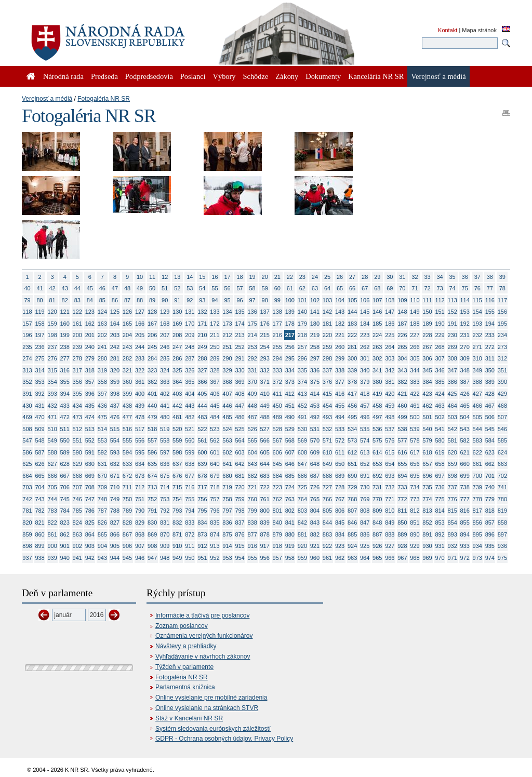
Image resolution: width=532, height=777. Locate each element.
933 (465, 546)
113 (452, 300)
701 (490, 476)
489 (277, 417)
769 (365, 499)
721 (252, 487)
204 (127, 335)
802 (290, 511)
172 (215, 324)
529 (290, 429)
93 (202, 300)
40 (27, 288)
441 (165, 406)
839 (265, 523)
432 (52, 406)
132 (202, 312)
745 (65, 499)
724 (290, 487)
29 (377, 277)
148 (402, 312)
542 (452, 429)
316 (65, 370)
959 (302, 558)
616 (402, 452)
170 (190, 324)
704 (39, 487)
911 (190, 546)
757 (215, 499)
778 (477, 499)
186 (390, 324)
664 (27, 476)
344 (415, 370)
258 (315, 347)
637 (177, 464)
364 (177, 382)
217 (290, 335)
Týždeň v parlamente (184, 667)
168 (165, 324)
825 (90, 523)
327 (202, 370)
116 (490, 300)
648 (315, 464)
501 (427, 417)
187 (402, 324)
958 (290, 558)
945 (127, 558)
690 (352, 476)
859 (27, 534)
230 (452, 335)
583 (477, 440)
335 (302, 370)
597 (165, 452)
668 (77, 476)
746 (77, 499)
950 (190, 558)
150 (427, 312)
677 (190, 476)
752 (152, 499)
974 (490, 558)
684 (277, 476)
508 (27, 429)
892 (440, 534)
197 (39, 335)
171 (202, 324)
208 (177, 335)
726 (315, 487)
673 (140, 476)
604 (252, 452)
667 (65, 476)
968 (415, 558)
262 (365, 347)
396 (90, 394)
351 (502, 370)
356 (77, 382)
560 (190, 440)
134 (227, 312)
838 (252, 523)
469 (27, 417)
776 (452, 499)
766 (327, 499)
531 (315, 429)
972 (465, 558)
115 (477, 300)
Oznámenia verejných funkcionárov (204, 636)
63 (315, 288)
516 (127, 429)
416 (340, 394)
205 (140, 335)
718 (215, 487)
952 (215, 558)
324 (165, 370)
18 (240, 277)
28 (365, 277)
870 (165, 534)
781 (27, 511)
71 (415, 288)
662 (490, 464)
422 (415, 394)
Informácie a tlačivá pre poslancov (202, 615)
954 (240, 558)
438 (127, 406)
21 (277, 277)
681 (240, 476)
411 (277, 394)
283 (140, 358)
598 (177, 452)
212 (227, 335)
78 (502, 288)
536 (377, 429)
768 (352, 499)
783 (52, 511)
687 (315, 476)
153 (465, 312)
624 (502, 452)
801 (277, 511)
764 (302, 499)
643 (252, 464)
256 (290, 347)
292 (252, 358)
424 (440, 394)
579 (427, 440)
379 (365, 382)
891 (427, 534)
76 (477, 288)
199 (65, 335)
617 (415, 452)
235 (27, 347)
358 (102, 382)
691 (365, 476)
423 (427, 394)
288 (202, 358)
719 (227, 487)
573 (352, 440)
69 (390, 288)
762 (277, 499)
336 (315, 370)
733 (402, 487)
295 (290, 358)
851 (415, 523)
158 (39, 324)
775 (440, 499)
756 (202, 499)
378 (352, 382)
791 (152, 511)
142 (327, 312)
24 (315, 277)
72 (427, 288)
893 (452, 534)
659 (452, 464)
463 (440, 406)
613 (365, 452)
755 (190, 499)
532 (327, 429)
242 (115, 347)
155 (490, 312)
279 (90, 358)
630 (90, 464)
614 (377, 452)
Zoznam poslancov (182, 626)
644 (265, 464)
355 (65, 382)
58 (252, 288)
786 (90, 511)
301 (365, 358)
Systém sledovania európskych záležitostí (213, 729)
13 (177, 277)
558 (165, 440)
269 (452, 347)
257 (302, 347)
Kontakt (448, 30)
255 (277, 347)
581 (452, 440)
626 (39, 464)
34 (440, 277)
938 (39, 558)
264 (390, 347)
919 (290, 546)
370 (252, 382)
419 (377, 394)
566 (265, 440)
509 (39, 429)
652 (365, 464)
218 (302, 335)
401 (152, 394)
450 (277, 406)
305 (415, 358)
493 (327, 417)
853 (440, 523)
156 (502, 312)
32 (415, 277)
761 (265, 499)
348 (465, 370)
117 (502, 300)
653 (377, 464)
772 (402, 499)
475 (102, 417)
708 (90, 487)
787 (102, 511)
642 (240, 464)
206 (152, 335)
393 (52, 394)
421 (402, 394)
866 (115, 534)
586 (27, 452)
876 (240, 534)
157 (27, 324)
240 (90, 347)
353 (39, 382)
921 (315, 546)
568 (290, 440)
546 (502, 429)
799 (252, 511)
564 (240, 440)
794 (190, 511)
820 (27, 523)
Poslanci (193, 76)
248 (190, 347)
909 (165, 546)
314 (39, 370)
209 (190, 335)
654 (390, 464)
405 (202, 394)
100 (290, 300)
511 (65, 429)
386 (452, 382)
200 (77, 335)
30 (390, 277)
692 (377, 476)
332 (265, 370)
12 (165, 277)
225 (390, 335)
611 (340, 452)
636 (165, 464)
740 (490, 487)
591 (90, 452)
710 (115, 487)
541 (440, 429)
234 (502, 335)
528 (277, 429)
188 (415, 324)
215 (265, 335)
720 (240, 487)
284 (152, 358)
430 (27, 406)
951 (202, 558)
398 (115, 394)
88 (140, 300)
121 (65, 312)
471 (52, 417)
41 (39, 288)
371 (265, 382)
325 (177, 370)
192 (465, 324)
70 (402, 288)
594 (127, 452)
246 (165, 347)
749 (115, 499)
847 (365, 523)
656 (415, 464)
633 (127, 464)
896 (490, 534)
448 (252, 406)
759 (240, 499)
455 (340, 406)
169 (177, 324)
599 (190, 452)
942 (90, 558)
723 (277, 487)
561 (202, 440)
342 (390, 370)
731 (377, 487)
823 (65, 523)
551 (77, 440)
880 (290, 534)
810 (390, 511)
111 (427, 300)
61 (290, 288)
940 (65, 558)
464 (452, 406)
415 (327, 394)
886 (365, 534)
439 (140, 406)
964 (365, 558)
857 (490, 523)
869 (152, 534)
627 (52, 464)
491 (302, 417)
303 (390, 358)
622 (477, 452)
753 (165, 499)
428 (490, 394)
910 (177, 546)
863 (77, 534)
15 (202, 277)
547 (27, 440)
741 (502, 487)
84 (90, 300)
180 (315, 324)
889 (402, 534)
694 (402, 476)
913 (215, 546)
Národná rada (63, 76)
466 (477, 406)
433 (65, 406)
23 (302, 277)
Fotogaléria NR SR (104, 99)
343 (402, 370)
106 (365, 300)
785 (77, 511)
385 (440, 382)
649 (327, 464)
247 (177, 347)
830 (152, 523)
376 (327, 382)
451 (290, 406)
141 (315, 312)
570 (315, 440)
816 (465, 511)
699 (465, 476)
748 (102, 499)
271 (477, 347)
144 (352, 312)
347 (452, 370)
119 (39, 312)
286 (177, 358)
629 (77, 464)
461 (415, 406)
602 (227, 452)
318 (90, 370)
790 (140, 511)
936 (502, 546)
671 (115, 476)
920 (302, 546)
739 (477, 487)
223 (365, 335)
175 (252, 324)
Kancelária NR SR (376, 76)
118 (27, 312)
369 (240, 382)
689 (340, 476)
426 (465, 394)
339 (352, 370)
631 (102, 464)
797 (227, 511)
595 (140, 452)
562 (215, 440)
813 (427, 511)
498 (390, 417)
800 (265, 511)
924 (352, 546)
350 (490, 370)
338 (340, 370)
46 (102, 288)
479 (152, 417)
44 (77, 288)
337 (327, 370)
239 (77, 347)
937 (27, 558)
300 (352, 358)
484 (215, 417)
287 (190, 358)
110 (415, 300)
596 (152, 452)
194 (490, 324)
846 (352, 523)
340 (365, 370)
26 (340, 277)
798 (240, 511)
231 (465, 335)
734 (415, 487)
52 (177, 288)
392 (39, 394)
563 (227, 440)
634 (140, 464)
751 (140, 499)
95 (227, 300)
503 (452, 417)
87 (127, 300)
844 (327, 523)
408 (240, 394)
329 (227, 370)
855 (465, 523)
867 (127, 534)
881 (302, 534)
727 (327, 487)
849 (390, 523)
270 (465, 347)
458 (377, 406)
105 (352, 300)
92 (190, 300)
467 (490, 406)
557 (152, 440)
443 (190, 406)
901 (65, 546)
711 (127, 487)
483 (202, 417)
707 (77, 487)
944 (115, 558)
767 (340, 499)
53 (190, 288)
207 (165, 335)
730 (365, 487)
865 (102, 534)
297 (315, 358)
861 (52, 534)
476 (115, 417)
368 (227, 382)
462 (427, 406)
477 (127, 417)
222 (352, 335)
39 (502, 277)
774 (427, 499)
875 (227, 534)
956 (265, 558)
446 (227, 406)
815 (452, 511)
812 (415, 511)
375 (315, 382)
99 (277, 300)
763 (290, 499)
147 (390, 312)
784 (65, 511)
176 (265, 324)
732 (390, 487)
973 (477, 558)
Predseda (104, 76)
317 (77, 370)
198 (52, 335)
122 (77, 312)
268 (440, 347)
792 (165, 511)
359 (115, 382)
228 (427, 335)
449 (265, 406)
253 (252, 347)
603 (240, 452)
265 (402, 347)
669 (90, 476)
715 (177, 487)
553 (102, 440)
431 (39, 406)
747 (90, 499)
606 (277, 452)
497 (377, 417)
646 (290, 464)
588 (52, 452)
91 (177, 300)
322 (140, 370)
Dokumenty (323, 76)
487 (252, 417)
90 (165, 300)
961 (327, 558)
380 (377, 382)
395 (77, 394)
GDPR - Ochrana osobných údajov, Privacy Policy (224, 739)
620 (452, 452)
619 (440, 452)
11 (152, 277)
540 (427, 429)
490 (290, 417)
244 (140, 347)
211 (215, 335)
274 (27, 358)
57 (240, 288)
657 (427, 464)
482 (190, 417)
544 (477, 429)
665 (39, 476)
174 (240, 324)
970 (440, 558)
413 (302, 394)
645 (277, 464)
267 (427, 347)
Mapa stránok (479, 30)
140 (302, 312)
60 (277, 288)
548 (39, 440)
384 (427, 382)
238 (65, 347)
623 (490, 452)
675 (165, 476)
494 (340, 417)
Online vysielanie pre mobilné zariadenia (211, 698)
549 (52, 440)
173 (227, 324)
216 (277, 335)
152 (452, 312)
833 (190, 523)
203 (115, 335)
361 (140, 382)
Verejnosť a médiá (47, 99)
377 (340, 382)
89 (152, 300)
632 (115, 464)
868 (140, 534)
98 (265, 300)
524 (227, 429)
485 (227, 417)
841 (290, 523)
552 (90, 440)
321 (127, 370)
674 (152, 476)
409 (252, 394)
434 (77, 406)
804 (315, 511)
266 (415, 347)
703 (27, 487)
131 (190, 312)
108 (390, 300)
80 (39, 300)
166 (140, 324)
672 (127, 476)
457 (365, 406)
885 (352, 534)
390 (502, 382)
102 (315, 300)
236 (39, 347)
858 (502, 523)
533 (340, 429)
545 (490, 429)
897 (502, 534)
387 (465, 382)
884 (340, 534)
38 (490, 277)
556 (140, 440)
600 (202, 452)
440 (152, 406)
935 (490, 546)
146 (377, 312)
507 (502, 417)
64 (327, 288)
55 (215, 288)
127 (140, 312)
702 (502, 476)
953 (227, 558)
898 (27, 546)
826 (102, 523)
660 (465, 464)
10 (140, 277)
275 (39, 358)
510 (52, 429)
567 (277, 440)
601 (215, 452)
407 (227, 394)
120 (52, 312)
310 (477, 358)
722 (265, 487)
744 (52, 499)
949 (177, 558)
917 (265, 546)
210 (202, 335)
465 (465, 406)
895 (477, 534)
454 (327, 406)
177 (277, 324)
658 (440, 464)
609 (315, 452)
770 (377, 499)
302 (377, 358)
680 (227, 476)
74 (453, 288)
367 (215, 382)
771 (390, 499)
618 (427, 452)
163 (102, 324)
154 (477, 312)
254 (265, 347)
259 (327, 347)
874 (215, 534)
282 (127, 358)
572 (340, 440)
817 (477, 511)
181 (327, 324)
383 (415, 382)
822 (52, 523)
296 (302, 358)
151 (440, 312)
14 (190, 277)
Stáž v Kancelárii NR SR (189, 718)
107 (377, 300)
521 (190, 429)
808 (365, 511)
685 (290, 476)
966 (390, 558)
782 (39, 511)
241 (102, 347)
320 (115, 370)
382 (402, 382)
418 (365, 394)
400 (140, 394)
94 (215, 300)
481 (177, 417)
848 (377, 523)
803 (302, 511)
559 (177, 440)
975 (502, 558)
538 (402, 429)
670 (102, 476)
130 (177, 312)
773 (415, 499)
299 (340, 358)
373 (290, 382)
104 (340, 300)
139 (290, 312)
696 (427, 476)
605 (265, 452)
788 (115, 511)
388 (477, 382)
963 (352, 558)
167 (152, 324)
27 (352, 277)
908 (152, 546)
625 (27, 464)
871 (177, 534)
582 (465, 440)
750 (127, 499)
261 (352, 347)
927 (390, 546)
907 (140, 546)
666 (52, 476)
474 (90, 417)
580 (440, 440)
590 (77, 452)
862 (65, 534)
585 (502, 440)
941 (77, 558)
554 (115, 440)
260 (340, 347)
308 (452, 358)
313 (27, 370)
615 (390, 452)
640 (215, 464)
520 (177, 429)
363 (165, 382)
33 (427, 277)
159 (52, 324)
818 (490, 511)
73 (440, 288)
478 (140, 417)
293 (265, 358)
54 (202, 288)
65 (340, 288)
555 (127, 440)
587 (39, 452)
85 (102, 300)
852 (427, 523)
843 (315, 523)
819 (502, 511)
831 (165, 523)
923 (340, 546)
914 (227, 546)
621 (465, 452)
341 (377, 370)
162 (90, 324)
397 (102, 394)
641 (227, 464)
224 (377, 335)
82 (65, 300)
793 (177, 511)
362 (152, 382)
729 (352, 487)
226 (402, 335)
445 (215, 406)
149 (415, 312)
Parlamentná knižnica (185, 687)
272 (490, 347)
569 (302, 440)
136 (252, 312)
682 (252, 476)
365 (190, 382)
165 (127, 324)
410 (265, 394)
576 (390, 440)
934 (477, 546)
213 (240, 335)
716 (190, 487)
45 (90, 288)
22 (290, 277)
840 (277, 523)
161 (77, 324)
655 (402, 464)
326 (190, 370)
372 (277, 382)
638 (190, 464)
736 (440, 487)
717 (202, 487)
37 (477, 277)
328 (215, 370)
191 (452, 324)
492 (315, 417)
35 (453, 277)
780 (502, 499)
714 (165, 487)
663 (502, 464)
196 (27, 335)
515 (115, 429)
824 (77, 523)
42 (52, 288)
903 (90, 546)
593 (115, 452)
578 (415, 440)
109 (402, 300)
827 (115, 523)
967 (402, 558)
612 (352, 452)
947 (152, 558)
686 (302, 476)
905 (115, 546)
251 (227, 347)
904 (102, 546)
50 (152, 288)
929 (415, 546)
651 (352, 464)
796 (215, 511)
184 (365, 324)
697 (440, 476)
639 (202, 464)
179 (302, 324)
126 (127, 312)
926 (377, 546)
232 (477, 335)
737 (452, 487)
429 (502, 394)
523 (215, 429)
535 (365, 429)
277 (65, 358)
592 (102, 452)
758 (227, 499)
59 (265, 288)
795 (202, 511)
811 (402, 511)
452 (302, 406)
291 (240, 358)
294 (277, 358)
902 (77, 546)
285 (165, 358)
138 (277, 312)
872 (190, 534)
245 (152, 347)
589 (65, 452)
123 (90, 312)
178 (290, 324)
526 (252, 429)
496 (365, 417)
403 (177, 394)
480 (165, 417)
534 (352, 429)
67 (365, 288)
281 (115, 358)
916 (252, 546)
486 (240, 417)
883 (327, 534)
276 (52, 358)
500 (415, 417)
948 (165, 558)
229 (440, 335)
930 (427, 546)
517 (140, 429)
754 (177, 499)
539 (415, 429)
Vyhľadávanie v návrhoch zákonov (203, 657)
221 (340, 335)
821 (39, 523)
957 (277, 558)
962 (340, 558)
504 (465, 417)
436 (102, 406)
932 (452, 546)
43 (65, 288)
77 (490, 288)
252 (240, 347)
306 (427, 358)
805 (327, 511)
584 (490, 440)
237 (52, 347)
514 (102, 429)
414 (315, 394)
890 (415, 534)
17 (227, 277)
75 (465, 288)
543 (465, 429)
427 (477, 394)
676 (177, 476)
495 (352, 417)
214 (252, 335)
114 (465, 300)
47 (115, 288)
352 (27, 382)
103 (327, 300)
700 (477, 476)
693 (390, 476)
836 (227, 523)
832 (177, 523)
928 (402, 546)
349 (477, 370)
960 (315, 558)
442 (177, 406)
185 (377, 324)
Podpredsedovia (149, 76)
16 (215, 277)
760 (252, 499)
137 (265, 312)
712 (140, 487)
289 (215, 358)
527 (265, 429)
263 (377, 347)
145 (365, 312)
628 (65, 464)
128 (152, 312)
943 (102, 558)
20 (265, 277)
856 (477, 523)
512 (77, 429)
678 (202, 476)
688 (327, 476)
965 (377, 558)
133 (215, 312)
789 (127, 511)
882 (315, 534)
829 (140, 523)
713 (152, 487)
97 (252, 300)
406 (215, 394)
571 (327, 440)
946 (140, 558)
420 (390, 394)
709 (102, 487)
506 (490, 417)
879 (277, 534)
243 (127, 347)
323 (152, 370)
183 (352, 324)
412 (290, 394)
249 (202, 347)
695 (415, 476)
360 (127, 382)
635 (152, 464)
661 (477, 464)
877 (252, 534)
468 (502, 406)
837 (240, 523)
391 (27, 394)
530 (302, 429)
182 (340, 324)
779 (490, 499)
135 (240, 312)
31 (402, 277)
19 (252, 277)
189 (427, 324)
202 (102, 335)
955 (252, 558)
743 (39, 499)
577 (402, 440)
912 (202, 546)
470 (39, 417)
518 (152, 429)
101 (302, 300)
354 (52, 382)
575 (377, 440)
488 (265, 417)
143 (340, 312)
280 (102, 358)
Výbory (224, 76)
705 (52, 487)
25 (327, 277)
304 (402, 358)
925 (365, 546)
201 (90, 335)
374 (302, 382)
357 (90, 382)
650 (340, 464)
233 (490, 335)
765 (315, 499)
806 (340, 511)
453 (315, 406)
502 (440, 417)
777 (465, 499)
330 (240, 370)
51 (165, 288)
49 (140, 288)
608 (302, 452)
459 (390, 406)
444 (202, 406)
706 (65, 487)
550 (65, 440)
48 (127, 288)
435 (90, 406)
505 (477, 417)
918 (277, 546)
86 (115, 300)
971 (452, 558)
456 (352, 406)
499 (402, 417)
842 (302, 523)
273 (502, 347)
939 (52, 558)
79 (27, 300)
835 (215, 523)
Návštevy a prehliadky (186, 646)
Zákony (287, 76)
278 (77, 358)
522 (202, 429)
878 (265, 534)
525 (240, 429)
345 (427, 370)
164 (115, 324)
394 (65, 394)
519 (165, 429)
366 (202, 382)
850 (402, 523)
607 (290, 452)
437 (115, 406)
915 (240, 546)
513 (90, 429)
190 (440, 324)
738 (465, 487)
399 (127, 394)
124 (102, 312)
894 (465, 534)
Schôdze (256, 76)
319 (102, 370)
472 (65, 417)
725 (302, 487)
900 (52, 546)
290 (227, 358)
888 (390, 534)
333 (277, 370)
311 (490, 358)
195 (502, 324)
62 (302, 288)
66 (352, 288)
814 (440, 511)
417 (352, 394)
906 (127, 546)
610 (327, 452)
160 (65, 324)
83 (77, 300)
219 (315, 335)
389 (490, 382)
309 (465, 358)
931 (440, 546)
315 (52, 370)
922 (327, 546)
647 (302, 464)
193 (477, 324)
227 (415, 335)
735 (427, 487)
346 (440, 370)
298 (327, 358)
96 (240, 300)
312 (502, 358)
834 (202, 523)
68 (377, 288)
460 (402, 406)
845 (340, 523)
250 (215, 347)
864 (90, 534)
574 (365, 440)
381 (390, 382)
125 (115, 312)
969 (427, 558)
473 (77, 417)
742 (27, 499)
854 (452, 523)
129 (165, 312)
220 (327, 335)
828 (127, 523)
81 (52, 300)
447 (240, 406)
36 (465, 277)
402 (165, 394)
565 (252, 440)
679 (215, 476)
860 (39, 534)
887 (377, 534)
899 (39, 546)
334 (290, 370)
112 (440, 300)
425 (452, 394)
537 (390, 429)
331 (252, 370)
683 (265, 476)
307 (440, 358)
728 (340, 487)
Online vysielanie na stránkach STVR (207, 708)
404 (190, 394)
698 (452, 476)
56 (227, 288)
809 (377, 511)
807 (352, 511)
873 (202, 534)
